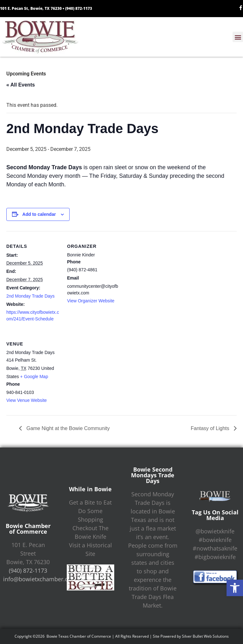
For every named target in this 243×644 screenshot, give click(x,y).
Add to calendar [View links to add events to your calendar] (39, 214)
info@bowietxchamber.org (38, 579)
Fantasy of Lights (211, 428)
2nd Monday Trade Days (31, 296)
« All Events (21, 85)
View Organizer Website (91, 301)
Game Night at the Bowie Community (67, 428)
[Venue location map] (100, 372)
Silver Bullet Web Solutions (205, 636)
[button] (235, 588)
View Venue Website (27, 400)
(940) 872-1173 (79, 8)
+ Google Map (34, 377)
